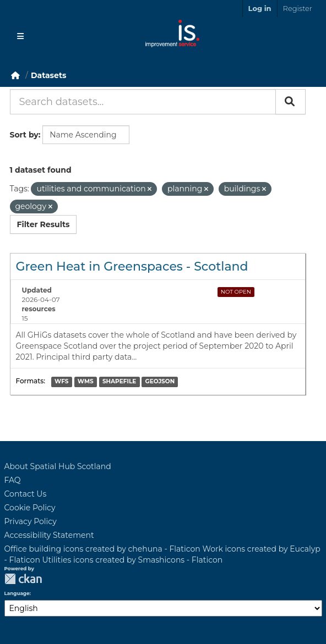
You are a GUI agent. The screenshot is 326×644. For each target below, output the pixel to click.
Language (17, 593)
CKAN (23, 579)
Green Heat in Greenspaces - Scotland (132, 266)
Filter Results (44, 224)
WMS (86, 382)
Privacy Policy (31, 521)
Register (298, 8)
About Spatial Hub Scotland (58, 466)
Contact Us (26, 494)
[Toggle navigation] (20, 36)
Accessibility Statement (49, 535)
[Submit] (290, 102)
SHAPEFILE (119, 382)
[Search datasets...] (143, 102)
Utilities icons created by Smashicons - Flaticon (133, 560)
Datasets (48, 75)
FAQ (13, 480)
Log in (260, 8)
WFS (61, 382)
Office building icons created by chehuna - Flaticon (102, 549)
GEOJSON (160, 382)
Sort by (24, 135)
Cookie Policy (30, 508)
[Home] (15, 75)
